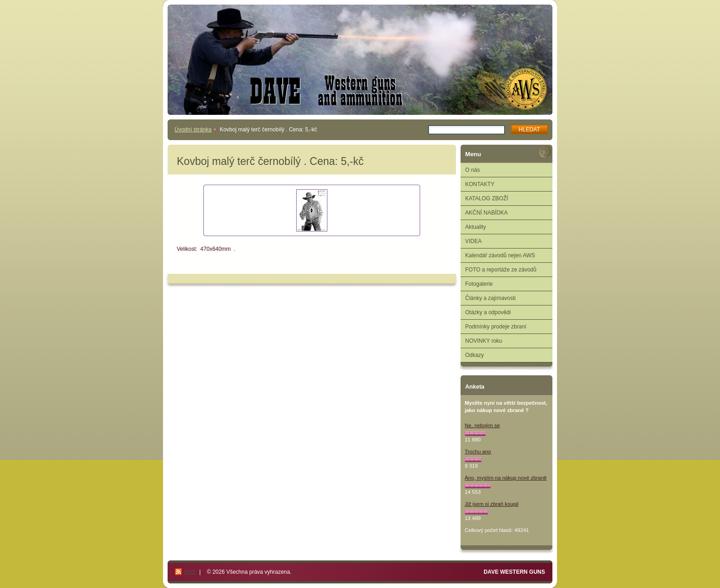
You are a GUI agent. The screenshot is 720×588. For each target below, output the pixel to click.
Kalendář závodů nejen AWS (500, 255)
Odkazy (475, 355)
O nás (472, 170)
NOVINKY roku (484, 341)
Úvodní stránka (193, 130)
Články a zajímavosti (490, 298)
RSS (190, 572)
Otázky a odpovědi (488, 312)
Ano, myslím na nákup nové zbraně (506, 478)
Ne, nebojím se (482, 425)
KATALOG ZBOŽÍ (487, 198)
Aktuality (475, 227)
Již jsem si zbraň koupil (492, 504)
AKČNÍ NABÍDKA (487, 213)
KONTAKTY (480, 184)
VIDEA (473, 241)
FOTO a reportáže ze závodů (501, 270)
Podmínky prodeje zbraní (496, 327)
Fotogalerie (479, 284)
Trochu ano (478, 452)
